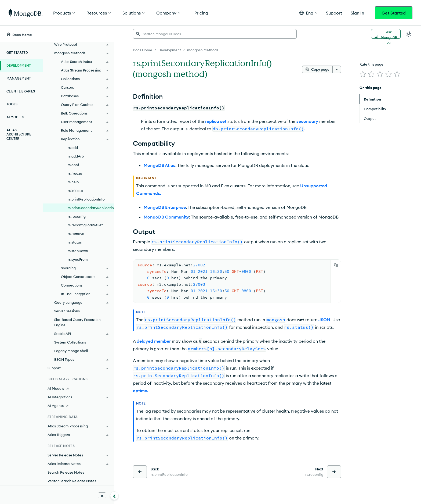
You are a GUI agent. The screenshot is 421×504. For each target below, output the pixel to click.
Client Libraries (21, 91)
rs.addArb (76, 156)
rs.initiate (75, 191)
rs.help (73, 182)
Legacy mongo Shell (71, 351)
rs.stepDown (78, 251)
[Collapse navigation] (114, 496)
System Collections (70, 342)
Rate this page (371, 64)
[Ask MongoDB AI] (386, 34)
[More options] (337, 69)
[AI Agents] (79, 406)
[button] (308, 13)
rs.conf (73, 165)
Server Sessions (67, 311)
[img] (363, 74)
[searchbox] (215, 34)
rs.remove (76, 234)
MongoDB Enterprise (165, 207)
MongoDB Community (166, 217)
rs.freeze (75, 173)
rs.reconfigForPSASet (85, 225)
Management (19, 78)
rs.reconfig (77, 216)
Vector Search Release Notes (72, 481)
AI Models (15, 117)
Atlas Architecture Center (19, 134)
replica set (216, 121)
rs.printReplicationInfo (86, 199)
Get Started (394, 13)
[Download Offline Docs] (102, 495)
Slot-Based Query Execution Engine (77, 322)
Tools (12, 104)
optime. (141, 391)
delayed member (154, 341)
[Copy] (336, 265)
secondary (307, 121)
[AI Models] (79, 388)
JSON (324, 320)
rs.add (73, 148)
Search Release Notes (66, 472)
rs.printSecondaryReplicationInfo (91, 208)
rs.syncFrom (78, 259)
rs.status (75, 242)
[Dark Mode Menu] (409, 34)
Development (19, 65)
